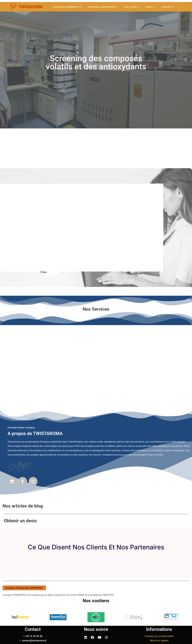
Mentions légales (159, 641)
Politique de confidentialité (159, 636)
